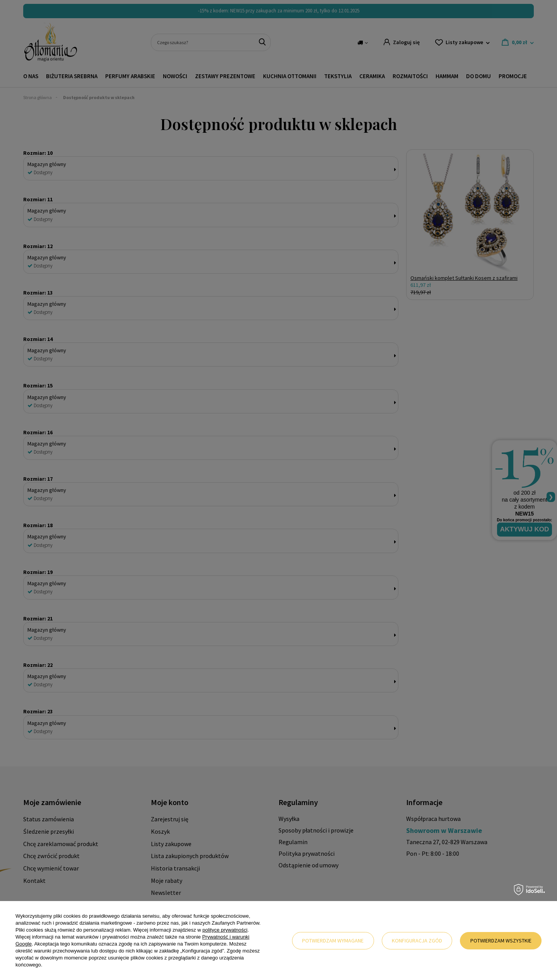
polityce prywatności (225, 930)
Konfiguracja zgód (417, 941)
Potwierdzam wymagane (333, 941)
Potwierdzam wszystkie (501, 941)
